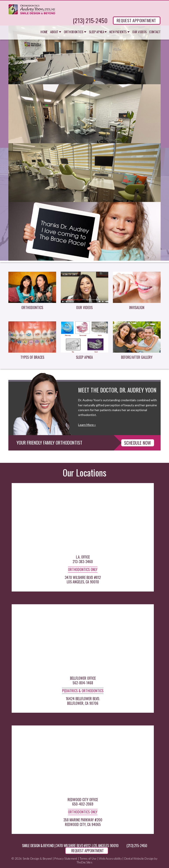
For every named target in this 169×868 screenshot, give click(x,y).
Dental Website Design (139, 859)
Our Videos (139, 32)
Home (44, 32)
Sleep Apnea (96, 32)
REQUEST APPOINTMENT (136, 20)
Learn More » (87, 425)
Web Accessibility (110, 859)
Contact (155, 32)
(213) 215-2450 (90, 20)
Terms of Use (88, 859)
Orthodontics (74, 32)
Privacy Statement (66, 859)
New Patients (118, 32)
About (54, 32)
